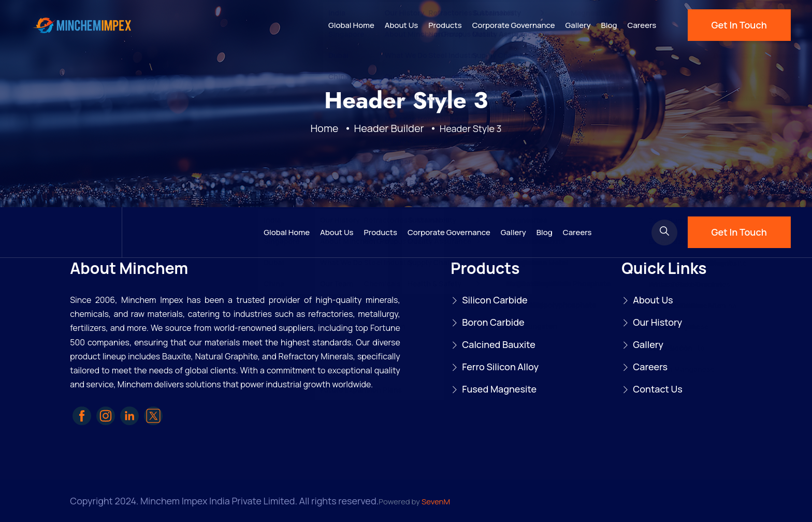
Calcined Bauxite (499, 344)
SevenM (436, 502)
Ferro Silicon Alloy (500, 367)
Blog (609, 25)
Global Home (351, 25)
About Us (402, 25)
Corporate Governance (514, 25)
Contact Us (658, 389)
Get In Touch (739, 25)
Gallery (578, 25)
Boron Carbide (493, 322)
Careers (642, 25)
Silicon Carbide (495, 300)
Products (445, 25)
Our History (657, 322)
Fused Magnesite (499, 389)
